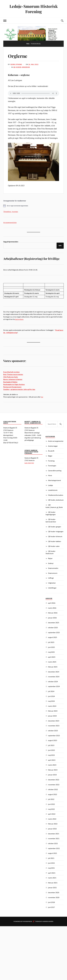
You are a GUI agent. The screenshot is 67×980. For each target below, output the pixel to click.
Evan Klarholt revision (11, 372)
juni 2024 (51, 696)
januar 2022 (52, 829)
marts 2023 (52, 765)
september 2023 (54, 735)
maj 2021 (51, 868)
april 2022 (52, 814)
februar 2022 (53, 824)
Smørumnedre (53, 568)
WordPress (28, 921)
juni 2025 (51, 647)
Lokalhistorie (53, 490)
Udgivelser (52, 583)
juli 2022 (51, 799)
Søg (60, 246)
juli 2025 (51, 642)
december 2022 (54, 780)
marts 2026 (52, 608)
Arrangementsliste (10, 222)
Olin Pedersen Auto (11, 377)
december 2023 (54, 721)
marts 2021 (52, 878)
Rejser (50, 558)
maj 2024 (51, 701)
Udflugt (51, 578)
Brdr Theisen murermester (13, 374)
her (42, 397)
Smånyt (51, 563)
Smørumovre (53, 573)
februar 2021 (53, 883)
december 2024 (54, 672)
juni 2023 (51, 750)
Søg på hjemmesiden (11, 242)
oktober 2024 (53, 681)
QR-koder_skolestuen (56, 500)
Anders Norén (48, 921)
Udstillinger (52, 588)
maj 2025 (51, 652)
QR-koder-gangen (55, 527)
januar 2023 (52, 775)
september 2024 (54, 686)
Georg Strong (16, 64)
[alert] (33, 206)
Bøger (50, 456)
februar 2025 (53, 667)
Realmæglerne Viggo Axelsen (14, 384)
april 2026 (52, 603)
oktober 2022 (53, 789)
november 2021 (54, 838)
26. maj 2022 (33, 64)
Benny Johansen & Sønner (13, 379)
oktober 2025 (53, 627)
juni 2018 (51, 902)
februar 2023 (53, 770)
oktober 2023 (53, 731)
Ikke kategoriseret (54, 480)
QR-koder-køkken (55, 541)
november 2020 (54, 897)
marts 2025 (52, 662)
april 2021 (52, 873)
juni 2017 (51, 907)
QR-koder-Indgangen (56, 531)
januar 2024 (52, 716)
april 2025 (52, 657)
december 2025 (54, 623)
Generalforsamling (55, 471)
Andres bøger (53, 446)
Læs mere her (29, 463)
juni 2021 (51, 863)
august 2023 (53, 740)
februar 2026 (53, 613)
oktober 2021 (53, 843)
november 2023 (54, 726)
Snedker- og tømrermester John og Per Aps (19, 389)
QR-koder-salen (54, 546)
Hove (50, 475)
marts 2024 (52, 706)
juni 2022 (51, 804)
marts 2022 (52, 819)
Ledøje (50, 485)
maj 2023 (51, 755)
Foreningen (52, 466)
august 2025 (53, 637)
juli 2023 (51, 745)
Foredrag (51, 461)
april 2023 (52, 760)
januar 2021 (52, 888)
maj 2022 (51, 809)
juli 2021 (51, 858)
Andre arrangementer (56, 441)
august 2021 (53, 853)
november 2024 (54, 677)
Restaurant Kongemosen (12, 387)
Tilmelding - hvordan (11, 212)
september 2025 (54, 632)
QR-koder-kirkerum (22, 67)
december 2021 (54, 834)
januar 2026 (52, 618)
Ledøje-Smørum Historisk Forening (34, 9)
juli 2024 (51, 691)
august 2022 (53, 794)
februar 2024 (53, 711)
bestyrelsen (19, 319)
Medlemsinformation (56, 495)
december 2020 (54, 892)
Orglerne (18, 56)
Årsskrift (51, 451)
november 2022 (54, 785)
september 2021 (54, 848)
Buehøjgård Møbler (10, 382)
